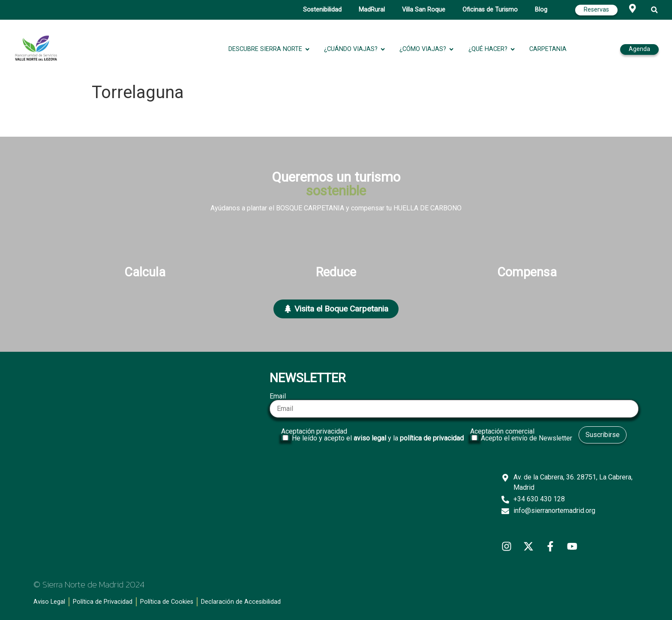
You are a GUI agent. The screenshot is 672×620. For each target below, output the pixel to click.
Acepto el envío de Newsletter (526, 438)
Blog (541, 10)
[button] (655, 10)
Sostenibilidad (322, 10)
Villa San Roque (424, 10)
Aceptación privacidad (373, 435)
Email (454, 405)
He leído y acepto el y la (378, 438)
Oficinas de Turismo (490, 10)
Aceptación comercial (522, 435)
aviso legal (370, 438)
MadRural (372, 10)
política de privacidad (432, 438)
